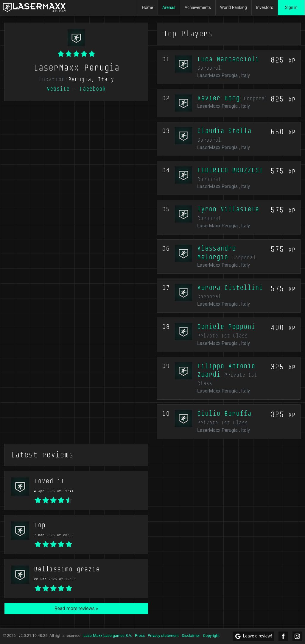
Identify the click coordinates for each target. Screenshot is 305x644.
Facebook (93, 89)
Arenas (169, 7)
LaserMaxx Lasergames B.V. (108, 636)
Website (58, 89)
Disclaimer (191, 636)
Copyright (211, 636)
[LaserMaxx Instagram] (297, 636)
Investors (265, 7)
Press (140, 636)
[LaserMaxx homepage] (34, 8)
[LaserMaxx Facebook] (283, 636)
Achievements (198, 7)
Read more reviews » (76, 608)
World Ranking (234, 7)
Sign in (291, 7)
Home (147, 7)
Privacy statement (163, 636)
